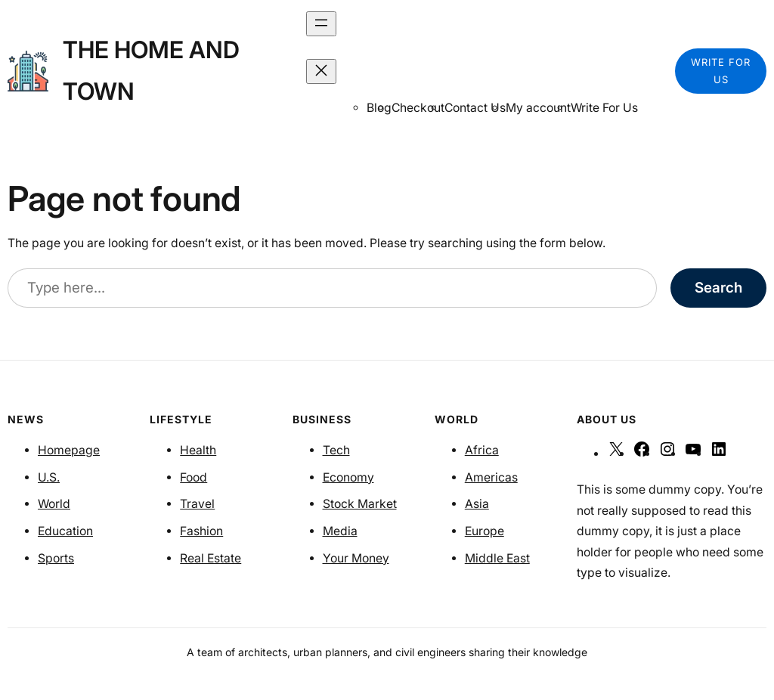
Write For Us (604, 108)
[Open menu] (321, 24)
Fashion (201, 531)
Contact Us (475, 108)
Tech (336, 450)
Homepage (69, 450)
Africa (482, 450)
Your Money (356, 558)
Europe (485, 531)
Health (198, 450)
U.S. (49, 477)
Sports (56, 558)
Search (718, 288)
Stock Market (360, 504)
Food (193, 477)
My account (538, 108)
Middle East (497, 558)
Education (65, 531)
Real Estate (211, 558)
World (54, 504)
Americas (491, 477)
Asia (477, 504)
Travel (197, 504)
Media (340, 531)
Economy (348, 477)
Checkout (418, 108)
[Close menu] (321, 71)
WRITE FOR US (721, 71)
